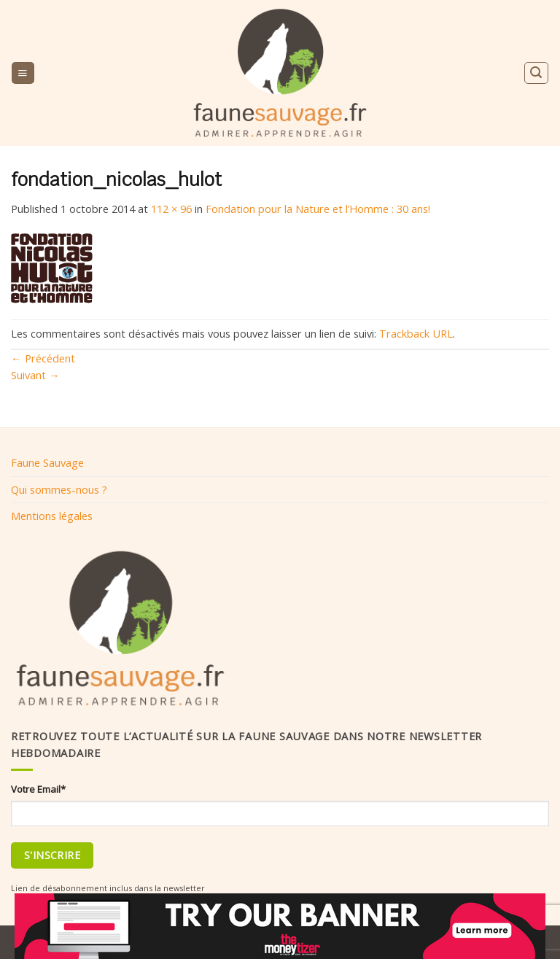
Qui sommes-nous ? (59, 489)
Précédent (43, 358)
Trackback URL (416, 333)
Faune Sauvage (47, 462)
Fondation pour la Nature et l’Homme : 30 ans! (318, 209)
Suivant (35, 375)
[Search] (536, 73)
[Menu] (23, 73)
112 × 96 (171, 209)
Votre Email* (38, 789)
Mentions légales (52, 516)
